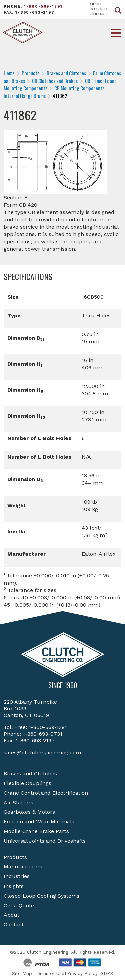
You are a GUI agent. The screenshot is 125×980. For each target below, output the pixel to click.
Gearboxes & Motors (29, 812)
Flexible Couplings (27, 783)
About (96, 4)
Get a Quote (19, 905)
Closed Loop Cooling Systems (41, 896)
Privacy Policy (82, 973)
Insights (99, 9)
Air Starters (18, 803)
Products (15, 857)
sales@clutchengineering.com (42, 752)
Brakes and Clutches (30, 773)
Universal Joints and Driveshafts (45, 841)
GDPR (107, 973)
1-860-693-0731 (42, 734)
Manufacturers (23, 867)
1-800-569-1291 (43, 7)
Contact (99, 14)
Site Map (22, 973)
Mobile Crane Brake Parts (36, 831)
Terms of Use (49, 973)
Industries (17, 876)
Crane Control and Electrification (46, 793)
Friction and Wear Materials (39, 822)
